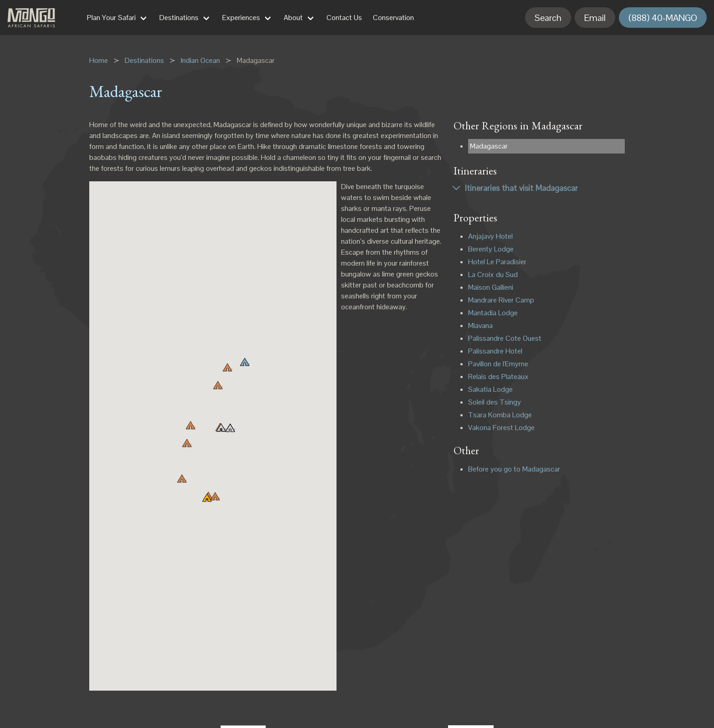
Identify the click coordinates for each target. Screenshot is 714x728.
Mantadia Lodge (493, 313)
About (293, 18)
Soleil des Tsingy (495, 402)
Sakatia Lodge (490, 389)
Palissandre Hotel (495, 351)
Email (595, 18)
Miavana (480, 326)
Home (99, 60)
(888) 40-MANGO (663, 18)
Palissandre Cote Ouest (505, 338)
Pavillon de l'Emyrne (498, 364)
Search (548, 18)
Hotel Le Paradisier (497, 262)
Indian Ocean (200, 60)
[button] (218, 386)
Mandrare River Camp (501, 300)
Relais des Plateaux (498, 377)
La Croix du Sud (493, 274)
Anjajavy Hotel (490, 236)
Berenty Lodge (491, 249)
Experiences (241, 18)
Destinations (179, 18)
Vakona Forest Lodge (501, 428)
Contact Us (344, 18)
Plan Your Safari (111, 18)
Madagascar (489, 146)
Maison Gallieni (491, 287)
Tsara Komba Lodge (500, 415)
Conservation (393, 18)
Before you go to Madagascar (514, 469)
